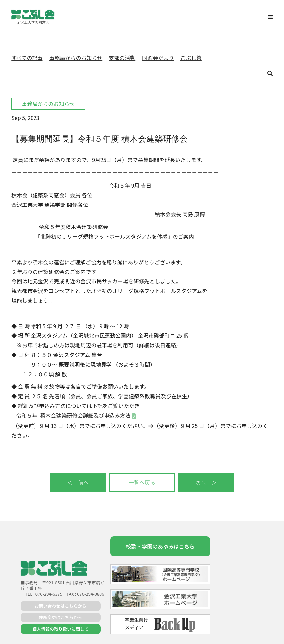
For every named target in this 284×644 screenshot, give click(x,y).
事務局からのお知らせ (76, 58)
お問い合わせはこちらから (60, 606)
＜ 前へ (78, 482)
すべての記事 (27, 58)
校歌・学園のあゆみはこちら (160, 546)
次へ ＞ (206, 482)
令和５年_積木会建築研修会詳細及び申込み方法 (73, 415)
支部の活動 (122, 58)
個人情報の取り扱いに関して (61, 629)
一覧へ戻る (142, 482)
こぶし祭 (191, 58)
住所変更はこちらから (60, 617)
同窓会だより (158, 58)
